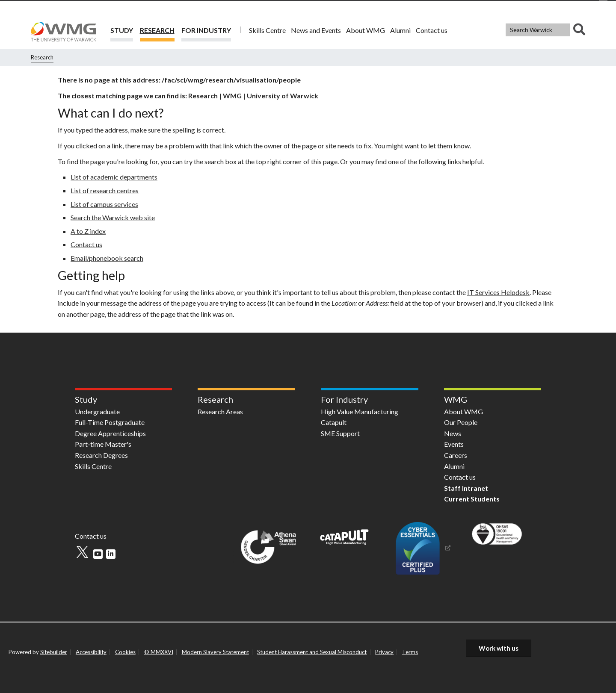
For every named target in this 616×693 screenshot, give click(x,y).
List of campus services (104, 204)
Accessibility (91, 652)
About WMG (366, 30)
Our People (461, 422)
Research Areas (220, 411)
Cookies (125, 652)
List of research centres (105, 190)
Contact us (432, 30)
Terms (410, 652)
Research (157, 30)
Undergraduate (97, 411)
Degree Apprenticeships (110, 433)
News (453, 433)
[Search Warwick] (538, 30)
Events (454, 444)
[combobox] (545, 30)
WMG (456, 399)
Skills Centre (267, 30)
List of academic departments (114, 177)
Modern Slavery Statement (215, 652)
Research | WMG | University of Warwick (253, 96)
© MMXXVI (159, 652)
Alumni (400, 30)
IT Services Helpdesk (498, 292)
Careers (456, 455)
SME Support (340, 433)
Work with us (499, 648)
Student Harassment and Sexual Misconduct (312, 652)
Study (122, 30)
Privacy (384, 652)
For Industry (206, 30)
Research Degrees (101, 455)
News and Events (316, 30)
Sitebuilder (54, 652)
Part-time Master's (103, 444)
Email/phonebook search (107, 258)
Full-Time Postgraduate (110, 422)
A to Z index (88, 231)
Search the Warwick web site (113, 217)
